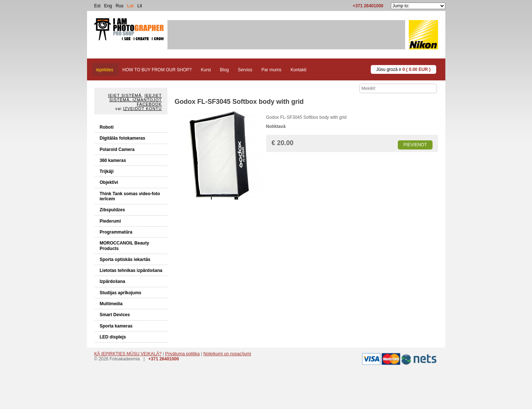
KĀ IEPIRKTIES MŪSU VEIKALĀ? (128, 354)
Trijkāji (107, 171)
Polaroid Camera (117, 149)
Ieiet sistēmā (125, 95)
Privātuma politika (182, 354)
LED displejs (113, 337)
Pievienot (415, 145)
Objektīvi (109, 182)
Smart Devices (115, 315)
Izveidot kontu (142, 109)
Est (97, 6)
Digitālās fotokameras (123, 138)
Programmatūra (116, 232)
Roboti (107, 127)
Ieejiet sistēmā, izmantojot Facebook (135, 100)
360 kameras (113, 160)
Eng (108, 6)
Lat (131, 6)
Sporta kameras (116, 326)
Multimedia (111, 304)
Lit (140, 6)
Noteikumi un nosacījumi (227, 354)
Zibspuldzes (112, 210)
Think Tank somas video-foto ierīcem (130, 196)
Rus (119, 6)
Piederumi (110, 221)
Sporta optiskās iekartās (125, 260)
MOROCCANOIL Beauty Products (124, 246)
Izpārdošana (113, 281)
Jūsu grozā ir (403, 69)
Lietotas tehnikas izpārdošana (131, 270)
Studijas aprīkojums (121, 293)
